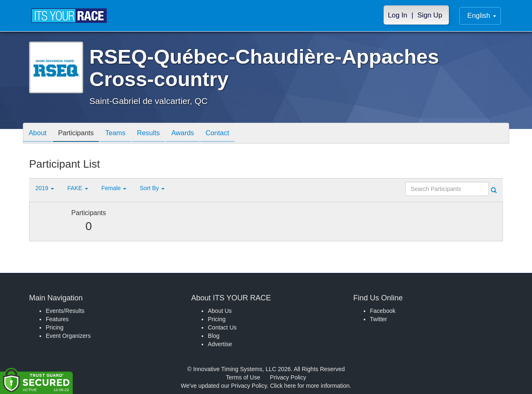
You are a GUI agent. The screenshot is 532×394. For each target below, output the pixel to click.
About (39, 134)
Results (156, 134)
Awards (193, 134)
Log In (398, 15)
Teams (121, 134)
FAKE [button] (78, 188)
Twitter (378, 319)
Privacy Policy (288, 377)
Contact (230, 134)
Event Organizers (68, 336)
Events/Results (65, 311)
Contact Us (222, 327)
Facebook (383, 311)
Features (57, 319)
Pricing (55, 327)
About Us (220, 311)
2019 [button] (45, 188)
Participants (79, 134)
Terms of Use (243, 377)
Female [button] (114, 188)
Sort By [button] (152, 188)
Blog (214, 336)
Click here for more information (310, 386)
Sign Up (430, 15)
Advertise (220, 344)
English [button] (482, 16)
